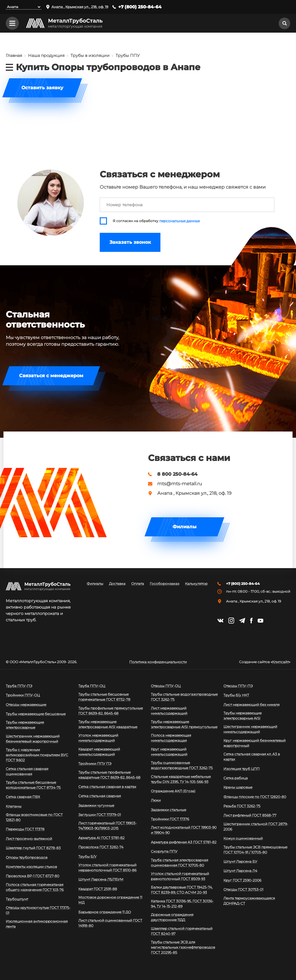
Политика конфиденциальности (158, 662)
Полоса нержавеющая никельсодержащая (171, 738)
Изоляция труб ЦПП (242, 769)
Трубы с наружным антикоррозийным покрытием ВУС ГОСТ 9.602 (37, 755)
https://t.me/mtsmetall (242, 621)
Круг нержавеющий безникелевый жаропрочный (255, 743)
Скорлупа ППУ (164, 851)
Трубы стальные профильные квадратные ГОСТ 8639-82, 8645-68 (109, 775)
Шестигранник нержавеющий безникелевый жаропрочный (33, 739)
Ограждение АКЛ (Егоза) (173, 791)
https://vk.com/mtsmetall (220, 621)
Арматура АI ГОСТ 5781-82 (101, 838)
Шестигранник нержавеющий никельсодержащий (250, 729)
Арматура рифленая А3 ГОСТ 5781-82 (184, 842)
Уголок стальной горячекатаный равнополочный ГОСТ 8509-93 (180, 876)
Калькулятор (196, 584)
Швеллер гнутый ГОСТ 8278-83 (33, 848)
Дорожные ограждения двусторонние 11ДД (172, 917)
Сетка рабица (236, 778)
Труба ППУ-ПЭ (19, 686)
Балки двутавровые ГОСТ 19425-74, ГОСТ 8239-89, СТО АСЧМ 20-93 (182, 890)
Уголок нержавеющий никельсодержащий (98, 738)
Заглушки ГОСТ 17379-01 (100, 815)
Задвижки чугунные (96, 805)
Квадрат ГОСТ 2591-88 (98, 889)
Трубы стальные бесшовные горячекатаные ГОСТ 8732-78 (104, 697)
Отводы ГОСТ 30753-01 (243, 889)
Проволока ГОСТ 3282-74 (101, 847)
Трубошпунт (17, 899)
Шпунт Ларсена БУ (240, 861)
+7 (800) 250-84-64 (140, 7)
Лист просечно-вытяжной (29, 839)
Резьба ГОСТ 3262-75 (242, 806)
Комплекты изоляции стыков (31, 867)
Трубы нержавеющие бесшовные (36, 714)
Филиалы (185, 527)
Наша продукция (46, 55)
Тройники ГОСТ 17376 (170, 819)
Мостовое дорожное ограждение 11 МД (110, 900)
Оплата (138, 584)
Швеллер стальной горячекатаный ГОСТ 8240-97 (182, 931)
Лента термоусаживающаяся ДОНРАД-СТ (249, 901)
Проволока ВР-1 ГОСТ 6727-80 (33, 876)
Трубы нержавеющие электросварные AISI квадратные (108, 724)
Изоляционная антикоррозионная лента (37, 924)
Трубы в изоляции (90, 55)
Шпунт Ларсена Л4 (240, 871)
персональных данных (180, 221)
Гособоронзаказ (164, 584)
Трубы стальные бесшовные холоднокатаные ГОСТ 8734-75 (33, 785)
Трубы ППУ (128, 55)
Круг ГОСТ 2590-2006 (242, 880)
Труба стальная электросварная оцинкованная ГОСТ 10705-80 (180, 863)
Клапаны (14, 806)
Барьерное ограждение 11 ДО (105, 912)
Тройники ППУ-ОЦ (23, 695)
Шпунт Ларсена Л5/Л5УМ (101, 879)
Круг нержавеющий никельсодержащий (169, 752)
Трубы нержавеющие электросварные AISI (243, 716)
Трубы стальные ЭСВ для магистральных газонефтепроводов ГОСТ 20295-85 (183, 947)
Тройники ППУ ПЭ (95, 764)
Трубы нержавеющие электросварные (25, 725)
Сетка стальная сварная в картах (107, 787)
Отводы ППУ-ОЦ (166, 686)
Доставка (117, 584)
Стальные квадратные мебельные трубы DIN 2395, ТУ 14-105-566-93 (181, 779)
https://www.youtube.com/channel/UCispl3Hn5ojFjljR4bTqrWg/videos (260, 621)
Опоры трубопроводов (27, 857)
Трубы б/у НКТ (236, 695)
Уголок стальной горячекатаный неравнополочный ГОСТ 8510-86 (107, 868)
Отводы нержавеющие (26, 705)
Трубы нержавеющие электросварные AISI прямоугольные (184, 724)
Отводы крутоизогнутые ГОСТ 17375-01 (38, 910)
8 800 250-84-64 (177, 474)
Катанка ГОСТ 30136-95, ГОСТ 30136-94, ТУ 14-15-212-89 (182, 904)
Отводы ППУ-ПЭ (238, 686)
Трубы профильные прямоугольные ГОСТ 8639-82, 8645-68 (111, 711)
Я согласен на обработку (156, 221)
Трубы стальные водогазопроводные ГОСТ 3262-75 (184, 697)
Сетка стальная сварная (100, 796)
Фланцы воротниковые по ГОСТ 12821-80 (34, 817)
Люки (156, 800)
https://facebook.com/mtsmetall (251, 621)
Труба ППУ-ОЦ (92, 686)
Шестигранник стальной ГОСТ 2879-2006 (256, 826)
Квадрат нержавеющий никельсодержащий (99, 752)
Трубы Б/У (87, 857)
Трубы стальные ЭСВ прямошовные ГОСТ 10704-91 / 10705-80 (255, 850)
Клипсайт (280, 662)
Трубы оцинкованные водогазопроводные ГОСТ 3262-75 (182, 765)
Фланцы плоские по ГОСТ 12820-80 (255, 797)
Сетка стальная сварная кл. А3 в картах (252, 757)
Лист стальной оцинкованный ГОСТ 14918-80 (110, 923)
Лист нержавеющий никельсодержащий (169, 711)
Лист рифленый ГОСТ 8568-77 (250, 815)
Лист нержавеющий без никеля (251, 705)
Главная (14, 55)
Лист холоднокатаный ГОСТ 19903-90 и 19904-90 (184, 830)
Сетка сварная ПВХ (23, 797)
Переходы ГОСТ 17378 (25, 829)
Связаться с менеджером (51, 376)
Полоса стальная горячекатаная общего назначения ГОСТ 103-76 (35, 887)
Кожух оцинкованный (243, 838)
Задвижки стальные (169, 810)
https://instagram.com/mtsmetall (231, 621)
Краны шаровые (238, 787)
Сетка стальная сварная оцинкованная (27, 771)
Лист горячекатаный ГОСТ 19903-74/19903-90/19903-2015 (108, 826)
